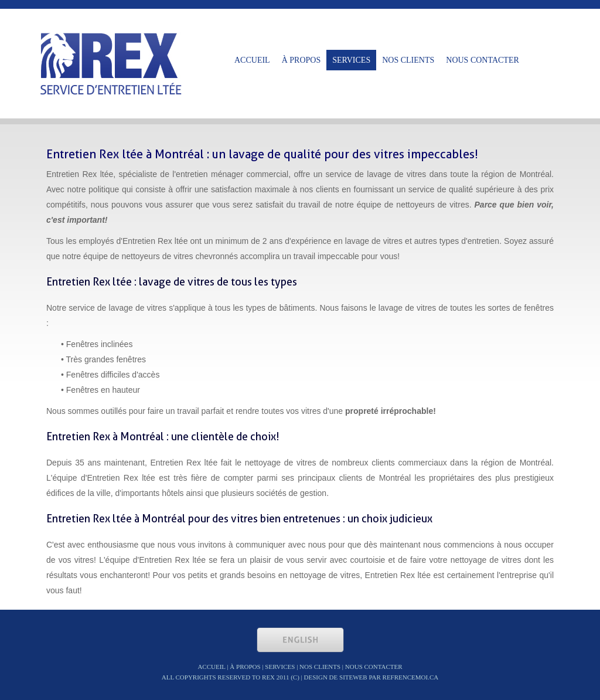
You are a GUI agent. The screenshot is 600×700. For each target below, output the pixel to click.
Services (351, 60)
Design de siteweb (336, 677)
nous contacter (483, 60)
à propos (301, 60)
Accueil (252, 60)
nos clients (408, 60)
